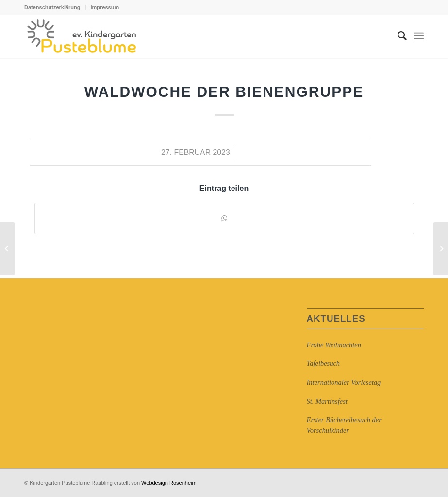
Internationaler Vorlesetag (344, 382)
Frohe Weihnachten (334, 345)
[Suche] (397, 36)
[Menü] (419, 36)
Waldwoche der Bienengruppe (224, 92)
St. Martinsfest (327, 401)
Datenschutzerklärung (52, 7)
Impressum (105, 7)
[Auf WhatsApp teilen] (224, 218)
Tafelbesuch (323, 363)
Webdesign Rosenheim (169, 483)
